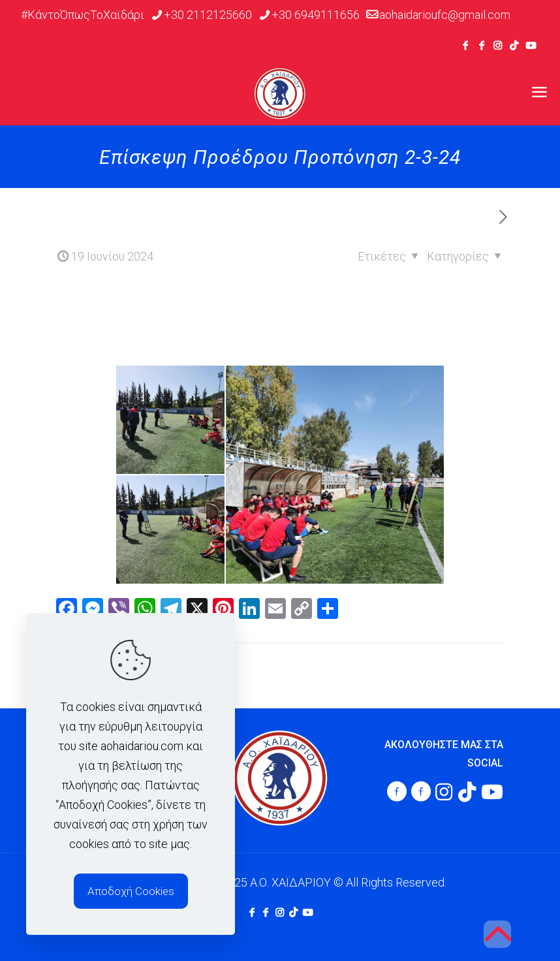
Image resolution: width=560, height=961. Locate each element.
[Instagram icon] (498, 46)
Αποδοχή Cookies (131, 891)
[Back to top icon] (497, 934)
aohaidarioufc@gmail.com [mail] (445, 15)
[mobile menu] (539, 93)
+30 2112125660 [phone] (208, 15)
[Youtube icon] (531, 46)
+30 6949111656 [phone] (316, 15)
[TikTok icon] (514, 46)
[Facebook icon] (465, 46)
